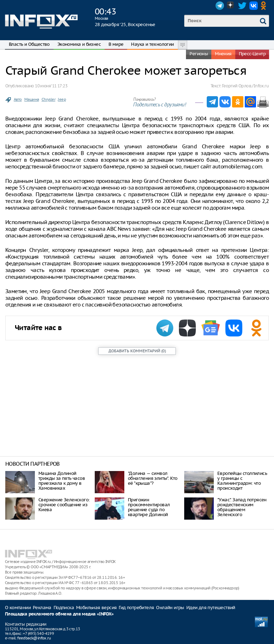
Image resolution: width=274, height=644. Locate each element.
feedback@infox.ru (34, 638)
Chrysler (48, 99)
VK (254, 6)
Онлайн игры (170, 608)
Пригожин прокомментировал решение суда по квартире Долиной (149, 507)
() (137, 351)
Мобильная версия (96, 608)
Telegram (220, 6)
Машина (32, 99)
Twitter (242, 6)
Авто (18, 99)
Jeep (62, 99)
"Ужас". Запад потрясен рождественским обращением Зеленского (242, 507)
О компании (18, 608)
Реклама (42, 608)
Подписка (64, 608)
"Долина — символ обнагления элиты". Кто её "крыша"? (153, 478)
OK (265, 6)
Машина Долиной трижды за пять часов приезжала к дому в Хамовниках (62, 481)
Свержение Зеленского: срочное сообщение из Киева (64, 505)
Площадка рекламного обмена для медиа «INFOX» (59, 614)
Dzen (231, 6)
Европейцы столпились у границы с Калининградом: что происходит (242, 481)
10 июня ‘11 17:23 (51, 86)
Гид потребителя (136, 608)
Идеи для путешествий (211, 608)
